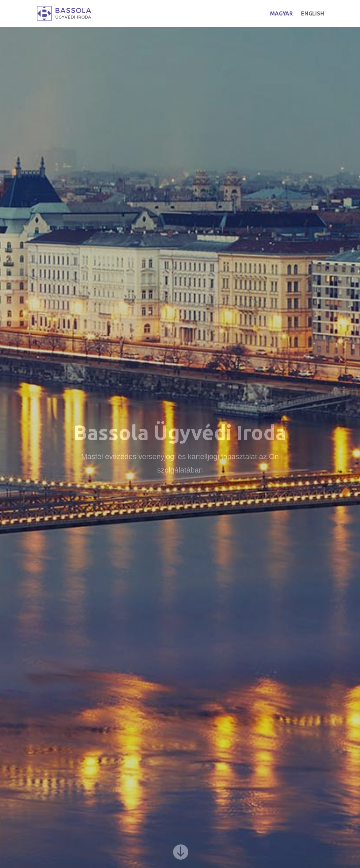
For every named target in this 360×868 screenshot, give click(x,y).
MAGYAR (281, 14)
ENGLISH (313, 14)
